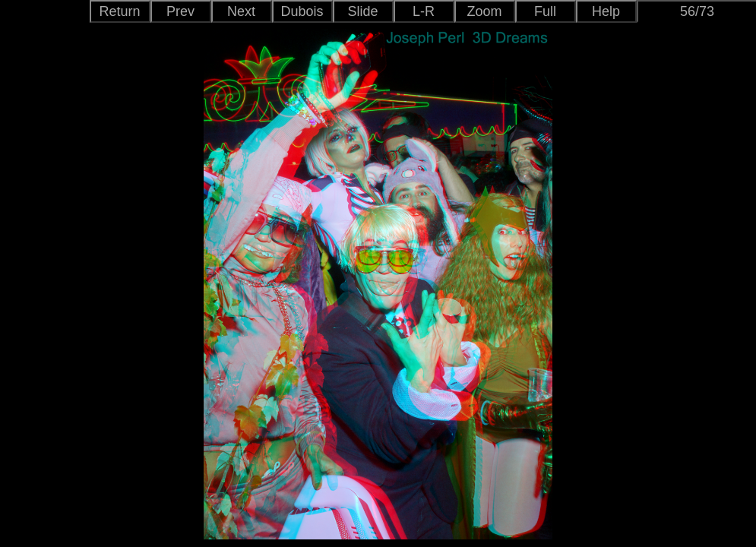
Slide (362, 11)
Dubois (302, 11)
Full (545, 11)
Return (119, 11)
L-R (424, 11)
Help (606, 11)
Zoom (484, 11)
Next (241, 11)
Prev (180, 11)
